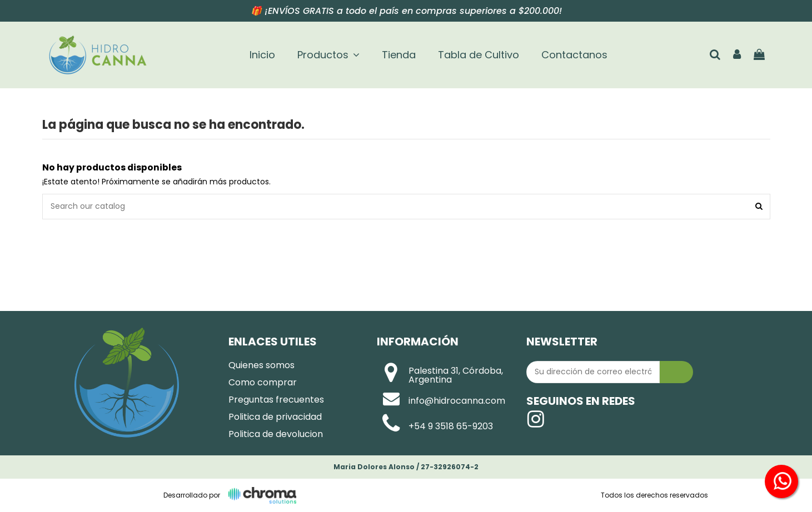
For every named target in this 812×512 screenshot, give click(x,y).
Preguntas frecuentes (276, 400)
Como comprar (263, 382)
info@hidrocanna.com (457, 401)
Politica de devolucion (276, 434)
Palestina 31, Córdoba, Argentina (456, 375)
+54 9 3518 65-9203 (451, 426)
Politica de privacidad (275, 417)
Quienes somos (261, 365)
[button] (328, 55)
